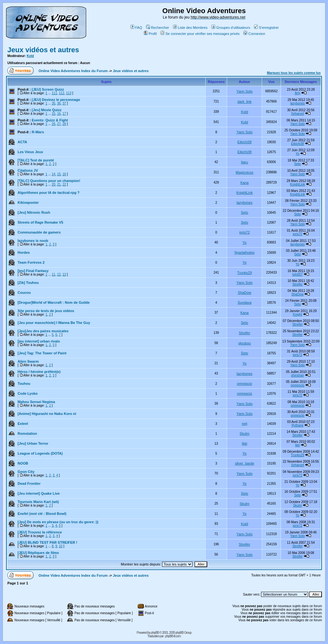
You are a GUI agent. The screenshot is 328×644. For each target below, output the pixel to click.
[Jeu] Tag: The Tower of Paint (42, 353)
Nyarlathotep (244, 252)
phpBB (155, 633)
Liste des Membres (190, 28)
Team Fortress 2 (31, 262)
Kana (244, 183)
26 (54, 124)
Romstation (27, 433)
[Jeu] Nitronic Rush (34, 212)
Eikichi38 (244, 142)
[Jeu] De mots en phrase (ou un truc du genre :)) (58, 522)
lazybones (297, 103)
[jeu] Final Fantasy (33, 271)
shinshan (298, 375)
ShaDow (245, 293)
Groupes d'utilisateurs (231, 28)
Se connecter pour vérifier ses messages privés (200, 34)
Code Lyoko (28, 393)
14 (54, 174)
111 (55, 93)
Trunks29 (245, 273)
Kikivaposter (28, 202)
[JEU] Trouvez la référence (40, 532)
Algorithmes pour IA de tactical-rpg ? (49, 193)
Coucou (24, 293)
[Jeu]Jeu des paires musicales (43, 331)
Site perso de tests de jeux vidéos (46, 311)
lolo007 (298, 274)
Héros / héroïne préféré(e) (39, 372)
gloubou (245, 343)
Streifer (298, 284)
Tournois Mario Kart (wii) (38, 502)
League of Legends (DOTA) (40, 453)
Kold (30, 56)
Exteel (23, 424)
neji (245, 424)
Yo (297, 154)
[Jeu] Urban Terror (33, 443)
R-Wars (38, 132)
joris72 (244, 232)
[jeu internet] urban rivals (39, 341)
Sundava (245, 302)
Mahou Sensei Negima (36, 402)
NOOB (23, 463)
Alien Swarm (28, 361)
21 (59, 184)
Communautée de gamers (39, 232)
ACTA (22, 142)
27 (59, 124)
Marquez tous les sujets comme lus (294, 73)
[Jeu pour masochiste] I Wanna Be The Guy (54, 323)
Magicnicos (245, 172)
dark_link (244, 102)
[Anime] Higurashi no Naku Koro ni (47, 414)
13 (64, 274)
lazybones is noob (33, 241)
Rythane (297, 425)
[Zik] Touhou (28, 283)
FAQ (136, 28)
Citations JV (28, 170)
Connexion (254, 34)
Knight (298, 314)
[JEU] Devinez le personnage (56, 100)
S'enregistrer (266, 28)
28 (64, 124)
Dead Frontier (29, 483)
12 (59, 274)
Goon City (26, 472)
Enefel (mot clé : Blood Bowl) (42, 514)
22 (64, 184)
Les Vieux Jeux (30, 152)
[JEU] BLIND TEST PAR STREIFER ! (47, 542)
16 (59, 114)
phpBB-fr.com (173, 636)
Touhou (24, 384)
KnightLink (297, 184)
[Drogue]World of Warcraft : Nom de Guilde (54, 302)
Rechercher (158, 28)
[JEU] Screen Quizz (48, 89)
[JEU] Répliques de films (38, 553)
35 (54, 103)
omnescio (245, 384)
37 (64, 103)
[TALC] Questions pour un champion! (49, 181)
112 (62, 93)
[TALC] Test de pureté (36, 160)
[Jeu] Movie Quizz (47, 110)
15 (54, 114)
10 (61, 546)
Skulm (245, 433)
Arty (298, 93)
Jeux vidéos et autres (43, 50)
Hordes (24, 252)
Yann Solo (244, 91)
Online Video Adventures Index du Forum (73, 71)
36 (59, 103)
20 (54, 184)
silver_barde (244, 463)
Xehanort (297, 114)
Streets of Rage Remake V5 (40, 222)
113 (69, 93)
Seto (297, 164)
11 (54, 274)
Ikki (245, 443)
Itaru (244, 162)
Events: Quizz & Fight (50, 120)
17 (64, 114)
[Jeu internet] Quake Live (39, 493)
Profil (150, 34)
